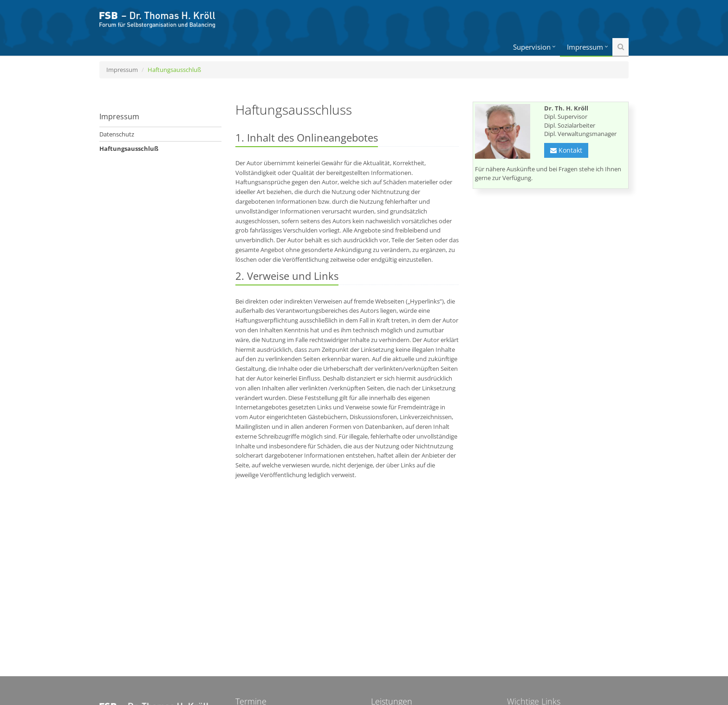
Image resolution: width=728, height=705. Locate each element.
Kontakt (566, 150)
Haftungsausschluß (129, 149)
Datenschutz (117, 134)
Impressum (585, 47)
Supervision (532, 47)
